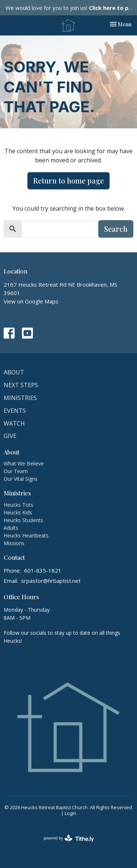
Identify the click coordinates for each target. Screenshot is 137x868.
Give (10, 436)
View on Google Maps (31, 301)
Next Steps (21, 385)
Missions (14, 543)
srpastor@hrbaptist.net (51, 581)
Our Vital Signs (21, 479)
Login (71, 813)
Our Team (16, 471)
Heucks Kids (18, 512)
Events (15, 411)
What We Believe (24, 463)
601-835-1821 (43, 570)
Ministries (20, 398)
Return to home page (68, 180)
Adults (11, 528)
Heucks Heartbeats (26, 535)
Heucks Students (23, 520)
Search (116, 229)
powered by (69, 839)
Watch (14, 423)
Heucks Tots (18, 505)
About (14, 372)
